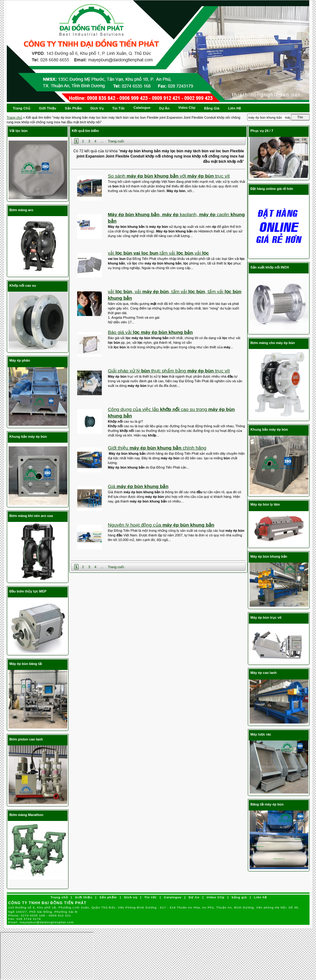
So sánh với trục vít (169, 176)
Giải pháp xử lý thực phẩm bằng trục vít (169, 371)
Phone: (40, 915)
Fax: (25, 919)
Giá (138, 486)
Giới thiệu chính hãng (157, 448)
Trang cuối (116, 141)
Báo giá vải (150, 332)
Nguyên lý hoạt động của (161, 525)
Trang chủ (15, 117)
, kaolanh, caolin (177, 218)
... (102, 141)
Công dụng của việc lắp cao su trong (171, 412)
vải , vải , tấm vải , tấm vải (175, 295)
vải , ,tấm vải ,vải (158, 253)
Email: (41, 922)
